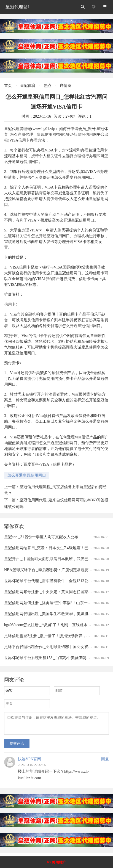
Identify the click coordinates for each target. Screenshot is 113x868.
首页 (8, 86)
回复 (105, 762)
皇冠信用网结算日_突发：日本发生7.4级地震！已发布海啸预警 (58, 548)
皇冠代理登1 (18, 7)
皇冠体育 (28, 86)
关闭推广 (59, 862)
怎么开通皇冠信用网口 (27, 475)
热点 (48, 86)
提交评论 (17, 747)
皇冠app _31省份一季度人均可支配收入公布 (41, 537)
